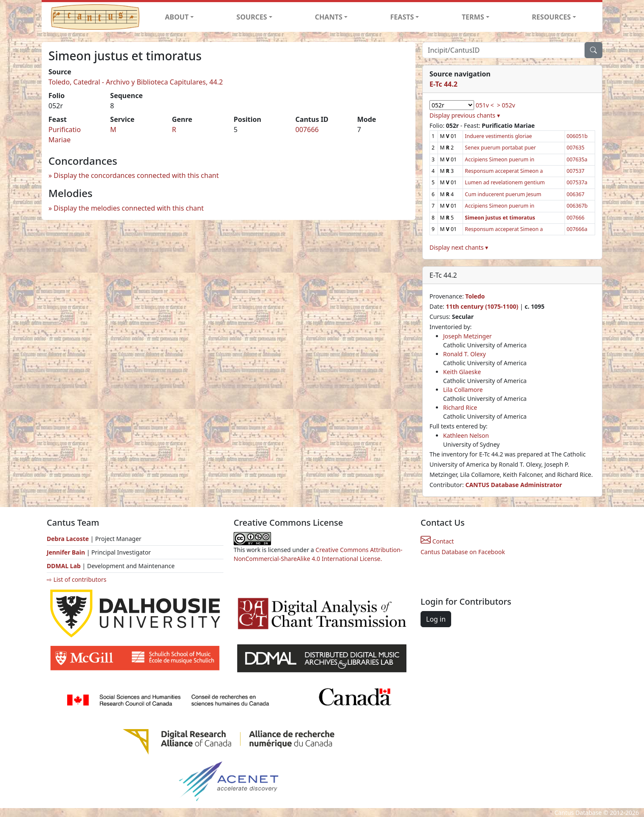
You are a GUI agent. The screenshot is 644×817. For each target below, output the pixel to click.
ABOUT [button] (177, 17)
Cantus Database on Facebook (463, 552)
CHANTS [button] (329, 17)
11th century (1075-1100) (482, 306)
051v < (485, 105)
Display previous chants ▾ (465, 115)
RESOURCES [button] (551, 17)
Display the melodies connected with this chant (129, 208)
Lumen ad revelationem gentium (505, 182)
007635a (577, 159)
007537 (576, 171)
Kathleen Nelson (466, 435)
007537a (577, 182)
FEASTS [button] (402, 17)
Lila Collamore (463, 390)
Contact (437, 541)
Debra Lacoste (68, 539)
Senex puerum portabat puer (500, 148)
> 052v (506, 105)
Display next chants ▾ (459, 247)
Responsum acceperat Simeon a (504, 171)
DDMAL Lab (64, 566)
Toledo (475, 296)
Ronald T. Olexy (465, 354)
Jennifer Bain (67, 552)
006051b (577, 136)
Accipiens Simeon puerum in (499, 159)
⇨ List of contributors (76, 579)
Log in (436, 619)
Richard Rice (460, 407)
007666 (307, 130)
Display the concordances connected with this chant (136, 175)
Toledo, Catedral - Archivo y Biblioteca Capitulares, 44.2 (136, 82)
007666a (577, 229)
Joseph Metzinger (467, 336)
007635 (576, 148)
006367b (577, 206)
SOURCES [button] (252, 17)
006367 (576, 194)
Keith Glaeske (462, 372)
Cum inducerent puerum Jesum (503, 194)
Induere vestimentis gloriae (498, 136)
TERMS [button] (473, 17)
